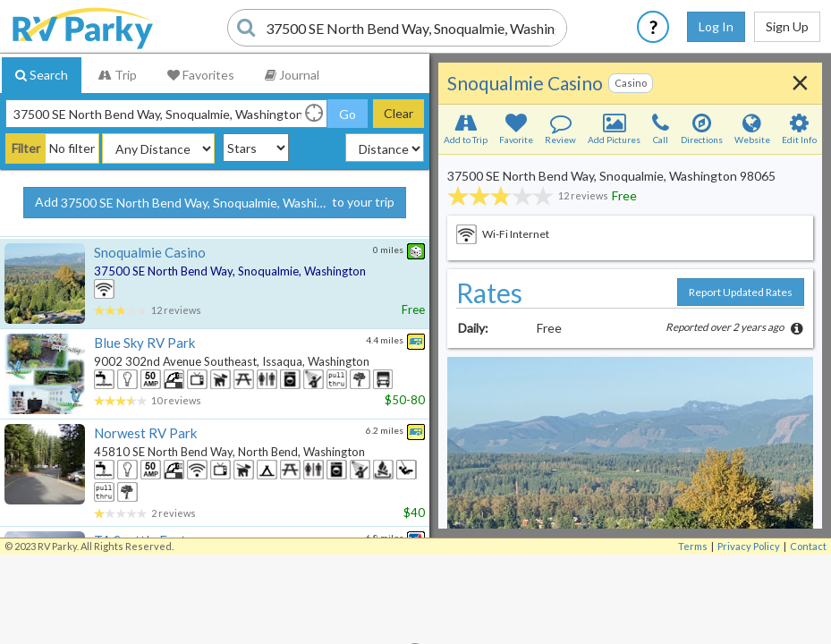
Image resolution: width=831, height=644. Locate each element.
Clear (399, 113)
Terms (693, 636)
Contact (808, 636)
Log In (716, 26)
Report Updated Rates (741, 292)
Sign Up (787, 26)
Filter (26, 148)
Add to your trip (215, 203)
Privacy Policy (749, 636)
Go (348, 114)
